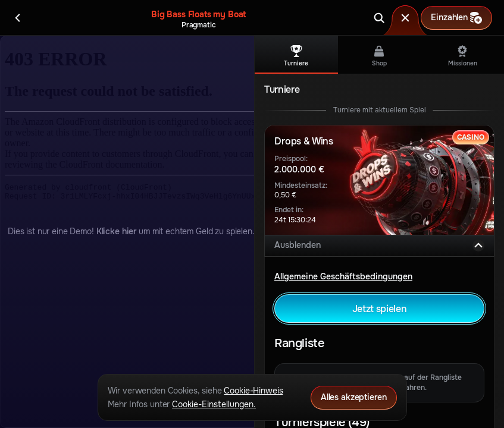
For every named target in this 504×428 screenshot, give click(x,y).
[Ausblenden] (478, 246)
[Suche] (379, 18)
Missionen (463, 56)
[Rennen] (405, 18)
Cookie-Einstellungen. (214, 404)
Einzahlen (456, 18)
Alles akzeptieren (354, 397)
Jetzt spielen (380, 309)
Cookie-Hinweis (253, 391)
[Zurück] (18, 18)
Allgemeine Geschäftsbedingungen (343, 276)
